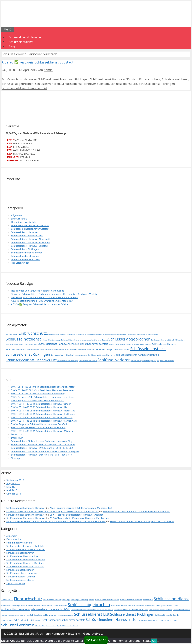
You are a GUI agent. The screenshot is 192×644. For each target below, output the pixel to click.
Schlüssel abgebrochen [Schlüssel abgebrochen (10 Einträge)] (129, 339)
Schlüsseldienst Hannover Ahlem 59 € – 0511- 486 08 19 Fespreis (45, 451)
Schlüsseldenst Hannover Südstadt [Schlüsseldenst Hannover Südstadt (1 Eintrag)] (163, 340)
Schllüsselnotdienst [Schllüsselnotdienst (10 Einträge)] (23, 339)
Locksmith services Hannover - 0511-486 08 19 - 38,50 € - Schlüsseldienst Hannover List (52, 511)
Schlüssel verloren (47, 84)
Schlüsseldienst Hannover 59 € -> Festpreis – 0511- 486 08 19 (43, 445)
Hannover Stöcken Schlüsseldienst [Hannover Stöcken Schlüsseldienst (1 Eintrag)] (136, 334)
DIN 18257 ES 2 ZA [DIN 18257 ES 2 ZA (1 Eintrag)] (12, 334)
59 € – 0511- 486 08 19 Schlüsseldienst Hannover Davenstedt (43, 390)
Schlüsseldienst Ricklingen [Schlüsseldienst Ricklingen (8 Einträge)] (28, 354)
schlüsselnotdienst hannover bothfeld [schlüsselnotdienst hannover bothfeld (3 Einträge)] (137, 355)
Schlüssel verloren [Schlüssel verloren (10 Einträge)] (114, 360)
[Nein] (158, 642)
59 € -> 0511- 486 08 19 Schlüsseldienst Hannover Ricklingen (43, 414)
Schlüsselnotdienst (21, 42)
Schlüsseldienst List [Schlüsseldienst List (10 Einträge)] (148, 349)
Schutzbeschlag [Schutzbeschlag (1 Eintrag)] (136, 361)
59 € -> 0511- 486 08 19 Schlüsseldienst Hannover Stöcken (42, 417)
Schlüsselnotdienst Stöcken (26, 259)
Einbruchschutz (150, 79)
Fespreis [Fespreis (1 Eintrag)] (96, 334)
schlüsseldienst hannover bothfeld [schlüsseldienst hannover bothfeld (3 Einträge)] (89, 344)
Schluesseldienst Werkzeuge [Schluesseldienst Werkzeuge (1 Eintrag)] (51, 340)
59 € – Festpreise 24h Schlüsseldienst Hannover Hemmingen (43, 397)
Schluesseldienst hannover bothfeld (30, 225)
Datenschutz (18, 434)
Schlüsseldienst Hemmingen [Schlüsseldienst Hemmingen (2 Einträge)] (100, 349)
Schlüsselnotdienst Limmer (25, 256)
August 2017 (13, 483)
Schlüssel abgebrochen (18, 84)
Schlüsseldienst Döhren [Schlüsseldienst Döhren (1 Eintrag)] (31, 344)
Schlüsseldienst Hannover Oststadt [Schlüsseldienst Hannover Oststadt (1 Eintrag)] (28, 350)
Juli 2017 (11, 487)
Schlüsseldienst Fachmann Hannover (26, 508)
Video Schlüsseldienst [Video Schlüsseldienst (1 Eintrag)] (167, 361)
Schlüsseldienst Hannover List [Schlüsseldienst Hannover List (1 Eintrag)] (142, 344)
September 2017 (15, 480)
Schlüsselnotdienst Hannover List (25, 88)
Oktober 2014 (14, 494)
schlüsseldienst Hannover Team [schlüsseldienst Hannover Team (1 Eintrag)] (75, 350)
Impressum (17, 438)
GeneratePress (93, 633)
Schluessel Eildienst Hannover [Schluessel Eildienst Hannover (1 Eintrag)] (71, 340)
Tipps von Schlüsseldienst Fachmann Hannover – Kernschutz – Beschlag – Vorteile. (55, 294)
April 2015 (12, 490)
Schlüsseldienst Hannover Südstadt (114, 79)
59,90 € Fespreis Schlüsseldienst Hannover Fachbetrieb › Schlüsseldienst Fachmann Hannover (56, 521)
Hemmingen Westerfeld (24, 222)
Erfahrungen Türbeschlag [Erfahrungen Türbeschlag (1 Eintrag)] (84, 334)
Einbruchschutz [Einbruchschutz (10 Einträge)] (33, 333)
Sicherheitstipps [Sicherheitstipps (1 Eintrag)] (147, 361)
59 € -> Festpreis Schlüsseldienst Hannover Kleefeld (38, 427)
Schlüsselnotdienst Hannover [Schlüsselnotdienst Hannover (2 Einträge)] (102, 355)
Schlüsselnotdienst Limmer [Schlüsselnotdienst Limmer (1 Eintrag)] (88, 361)
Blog (12, 46)
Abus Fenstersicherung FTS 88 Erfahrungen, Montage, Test (42, 301)
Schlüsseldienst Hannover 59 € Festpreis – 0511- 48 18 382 (42, 448)
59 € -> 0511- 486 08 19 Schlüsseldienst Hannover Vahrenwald (44, 421)
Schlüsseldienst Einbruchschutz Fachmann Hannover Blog (42, 441)
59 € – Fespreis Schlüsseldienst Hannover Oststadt (38, 400)
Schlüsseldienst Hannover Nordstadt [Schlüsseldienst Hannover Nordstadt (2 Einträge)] (131, 610)
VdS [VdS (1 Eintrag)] (158, 361)
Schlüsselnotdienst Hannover (27, 253)
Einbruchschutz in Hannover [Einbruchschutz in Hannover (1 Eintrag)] (57, 334)
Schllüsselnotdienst (175, 79)
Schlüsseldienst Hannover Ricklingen (63, 79)
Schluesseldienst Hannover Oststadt (30, 229)
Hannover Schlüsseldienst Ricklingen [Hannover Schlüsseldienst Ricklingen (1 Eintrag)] (112, 334)
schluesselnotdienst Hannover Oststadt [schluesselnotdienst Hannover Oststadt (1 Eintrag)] (95, 340)
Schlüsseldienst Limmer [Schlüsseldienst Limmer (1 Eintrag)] (122, 350)
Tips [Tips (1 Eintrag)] (155, 361)
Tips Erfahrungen (20, 263)
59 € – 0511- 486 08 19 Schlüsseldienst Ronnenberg (38, 394)
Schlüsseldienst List (124, 84)
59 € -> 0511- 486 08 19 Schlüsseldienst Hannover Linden (41, 404)
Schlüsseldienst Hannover (26, 37)
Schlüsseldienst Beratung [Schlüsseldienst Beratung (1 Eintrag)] (14, 344)
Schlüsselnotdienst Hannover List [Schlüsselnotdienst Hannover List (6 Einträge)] (31, 360)
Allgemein (16, 215)
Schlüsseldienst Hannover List (27, 236)
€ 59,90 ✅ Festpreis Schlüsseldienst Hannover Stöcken (40, 304)
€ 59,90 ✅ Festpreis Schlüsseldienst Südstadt (38, 62)
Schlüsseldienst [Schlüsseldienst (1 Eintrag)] (180, 340)
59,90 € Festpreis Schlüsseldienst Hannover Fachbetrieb (79, 518)
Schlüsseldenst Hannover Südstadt (85, 84)
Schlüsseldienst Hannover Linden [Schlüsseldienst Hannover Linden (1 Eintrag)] (120, 344)
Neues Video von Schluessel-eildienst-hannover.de (38, 291)
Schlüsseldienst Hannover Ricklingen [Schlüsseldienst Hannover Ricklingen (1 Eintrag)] (52, 350)
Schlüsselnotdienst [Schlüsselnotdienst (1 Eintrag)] (81, 355)
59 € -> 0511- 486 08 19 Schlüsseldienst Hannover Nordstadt (43, 411)
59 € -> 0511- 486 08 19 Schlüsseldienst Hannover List (39, 407)
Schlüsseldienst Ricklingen (157, 84)
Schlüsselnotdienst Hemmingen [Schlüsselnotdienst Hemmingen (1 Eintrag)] (68, 361)
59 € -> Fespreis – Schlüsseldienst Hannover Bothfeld (39, 424)
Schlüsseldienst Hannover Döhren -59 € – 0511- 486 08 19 (41, 455)
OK (154, 641)
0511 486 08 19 (96, 640)
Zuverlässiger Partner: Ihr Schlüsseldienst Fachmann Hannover (44, 297)
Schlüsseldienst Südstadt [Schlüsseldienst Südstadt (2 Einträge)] (62, 355)
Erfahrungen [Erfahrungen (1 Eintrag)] (71, 334)
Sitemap (15, 458)
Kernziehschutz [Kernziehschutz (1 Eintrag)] (153, 334)
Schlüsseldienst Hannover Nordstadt (30, 239)
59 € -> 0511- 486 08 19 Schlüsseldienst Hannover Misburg (42, 431)
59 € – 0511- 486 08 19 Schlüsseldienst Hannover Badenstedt (43, 387)
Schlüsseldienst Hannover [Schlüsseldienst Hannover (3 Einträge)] (54, 344)
